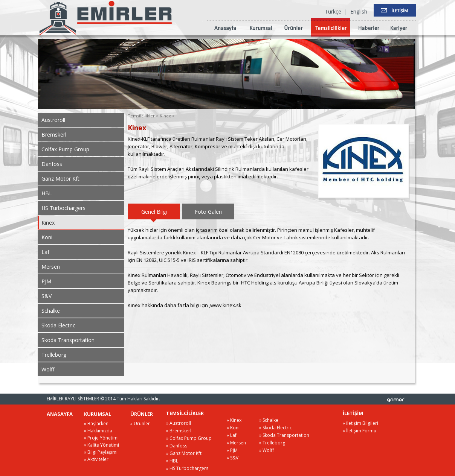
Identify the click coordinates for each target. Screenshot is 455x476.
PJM (46, 281)
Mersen (51, 267)
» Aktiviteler (96, 459)
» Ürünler (140, 424)
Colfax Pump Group (65, 149)
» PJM (232, 450)
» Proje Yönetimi (101, 438)
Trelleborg (54, 355)
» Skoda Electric (276, 428)
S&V (47, 296)
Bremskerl (54, 135)
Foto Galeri (208, 212)
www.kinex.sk (226, 305)
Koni (47, 237)
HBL (47, 193)
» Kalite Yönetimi (102, 445)
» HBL (172, 461)
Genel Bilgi (154, 212)
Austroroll (53, 120)
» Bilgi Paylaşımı (101, 452)
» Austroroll (179, 423)
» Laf (232, 435)
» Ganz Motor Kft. (184, 453)
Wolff (48, 369)
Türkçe (333, 11)
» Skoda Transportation (284, 435)
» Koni (233, 428)
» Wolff (266, 450)
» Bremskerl (179, 431)
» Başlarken (96, 424)
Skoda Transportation (68, 340)
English (359, 11)
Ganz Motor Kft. (61, 179)
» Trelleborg (272, 443)
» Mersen (236, 443)
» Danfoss (177, 446)
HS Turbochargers (63, 208)
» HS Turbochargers (187, 468)
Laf (45, 252)
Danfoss (52, 164)
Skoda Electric (58, 325)
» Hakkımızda (98, 431)
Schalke (51, 311)
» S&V (233, 458)
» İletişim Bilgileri (360, 423)
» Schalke (269, 420)
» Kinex (234, 420)
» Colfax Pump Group (189, 438)
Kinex (48, 223)
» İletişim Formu (360, 431)
